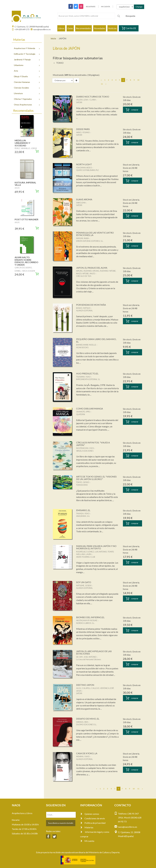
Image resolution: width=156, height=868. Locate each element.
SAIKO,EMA (81, 203)
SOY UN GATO (84, 582)
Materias (87, 827)
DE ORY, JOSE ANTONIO (86, 657)
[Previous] (101, 80)
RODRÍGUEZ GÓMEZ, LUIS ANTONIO (92, 552)
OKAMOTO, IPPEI (83, 412)
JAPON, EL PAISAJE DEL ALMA (92, 268)
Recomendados (83, 28)
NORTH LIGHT (84, 164)
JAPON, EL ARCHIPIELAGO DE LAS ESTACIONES (94, 652)
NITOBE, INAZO (89, 274)
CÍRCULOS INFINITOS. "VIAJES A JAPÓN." (93, 444)
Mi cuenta (87, 841)
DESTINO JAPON (85, 685)
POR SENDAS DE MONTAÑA (91, 305)
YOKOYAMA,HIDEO (84, 168)
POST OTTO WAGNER (26, 219)
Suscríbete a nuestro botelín (61, 823)
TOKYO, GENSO (83, 482)
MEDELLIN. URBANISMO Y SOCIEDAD (22, 143)
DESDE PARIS (83, 129)
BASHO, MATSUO (83, 308)
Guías (70, 28)
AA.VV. (79, 688)
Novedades (100, 28)
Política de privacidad (93, 823)
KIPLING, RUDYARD (84, 271)
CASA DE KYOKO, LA (87, 753)
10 (138, 80)
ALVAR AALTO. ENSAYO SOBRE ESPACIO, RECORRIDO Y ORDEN (26, 261)
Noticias (112, 28)
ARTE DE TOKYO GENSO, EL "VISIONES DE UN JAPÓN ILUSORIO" (96, 478)
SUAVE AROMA (84, 199)
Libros (61, 28)
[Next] (106, 84)
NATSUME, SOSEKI (84, 585)
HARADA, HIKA (82, 722)
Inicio (53, 38)
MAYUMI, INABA (83, 238)
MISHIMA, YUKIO (83, 756)
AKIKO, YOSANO (83, 132)
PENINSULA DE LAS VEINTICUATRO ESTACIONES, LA (95, 234)
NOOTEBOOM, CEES (85, 448)
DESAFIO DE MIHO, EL (88, 719)
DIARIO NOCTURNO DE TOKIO (93, 97)
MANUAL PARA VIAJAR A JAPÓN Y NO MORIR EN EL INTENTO (96, 547)
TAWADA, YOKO (83, 514)
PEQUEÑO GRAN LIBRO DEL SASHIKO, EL (96, 340)
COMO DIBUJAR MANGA (90, 409)
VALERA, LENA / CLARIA (86, 100)
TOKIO (60, 63)
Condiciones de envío (93, 818)
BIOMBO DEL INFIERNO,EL (90, 617)
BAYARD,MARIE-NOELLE (86, 345)
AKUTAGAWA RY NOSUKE (87, 620)
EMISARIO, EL (83, 510)
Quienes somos (90, 814)
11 (102, 84)
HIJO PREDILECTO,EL (87, 373)
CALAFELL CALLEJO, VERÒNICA (96, 688)
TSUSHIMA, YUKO (83, 377)
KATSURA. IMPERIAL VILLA (25, 184)
